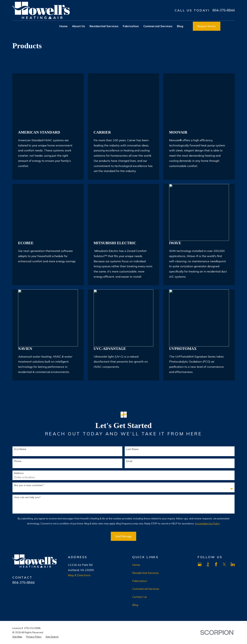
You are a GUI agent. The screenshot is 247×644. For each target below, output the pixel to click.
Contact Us (140, 597)
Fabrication (140, 581)
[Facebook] (216, 564)
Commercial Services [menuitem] (158, 26)
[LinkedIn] (233, 564)
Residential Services (145, 573)
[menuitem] (17, 637)
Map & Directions (79, 575)
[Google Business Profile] (200, 564)
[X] (224, 564)
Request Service (207, 26)
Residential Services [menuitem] (104, 26)
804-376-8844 (224, 10)
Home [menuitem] (63, 26)
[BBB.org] (208, 564)
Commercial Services (146, 589)
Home (136, 565)
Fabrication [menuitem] (131, 26)
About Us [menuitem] (79, 26)
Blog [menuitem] (180, 26)
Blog (135, 605)
